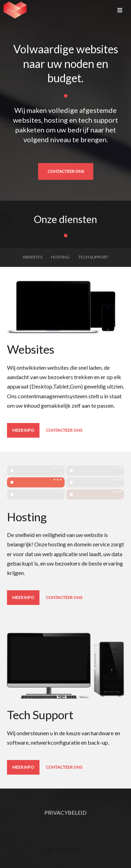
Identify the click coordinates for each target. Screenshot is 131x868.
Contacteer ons (66, 171)
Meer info (23, 430)
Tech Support (93, 257)
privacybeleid (65, 812)
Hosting (60, 257)
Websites (32, 257)
